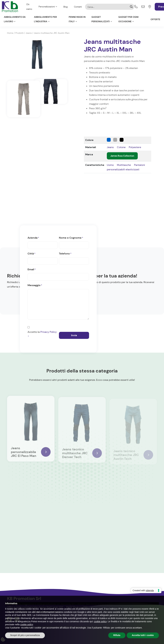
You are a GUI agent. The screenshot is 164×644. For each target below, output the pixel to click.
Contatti (78, 7)
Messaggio (35, 285)
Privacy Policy (49, 332)
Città (31, 254)
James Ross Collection (122, 156)
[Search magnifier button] (131, 7)
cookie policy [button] (100, 621)
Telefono (65, 254)
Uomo (110, 165)
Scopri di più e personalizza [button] (25, 635)
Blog (66, 7)
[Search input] (108, 7)
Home (10, 33)
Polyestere (135, 147)
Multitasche (124, 165)
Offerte (155, 19)
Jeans (29, 33)
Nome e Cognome (71, 238)
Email (32, 270)
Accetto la (42, 335)
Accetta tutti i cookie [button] (143, 635)
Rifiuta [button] (117, 635)
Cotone (121, 147)
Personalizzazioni (47, 7)
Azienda (33, 238)
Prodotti (19, 33)
